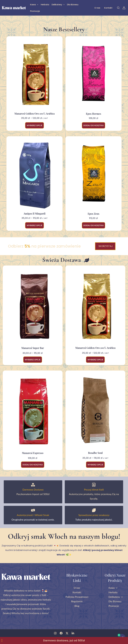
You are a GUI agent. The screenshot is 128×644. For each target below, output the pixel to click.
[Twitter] (67, 633)
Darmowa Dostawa (33, 490)
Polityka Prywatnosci (77, 597)
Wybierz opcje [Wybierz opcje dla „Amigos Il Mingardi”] (34, 225)
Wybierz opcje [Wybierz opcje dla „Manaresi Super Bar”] (33, 360)
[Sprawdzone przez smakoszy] (94, 510)
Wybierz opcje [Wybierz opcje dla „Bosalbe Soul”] (95, 465)
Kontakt (108, 8)
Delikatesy (58, 5)
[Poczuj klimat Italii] (94, 485)
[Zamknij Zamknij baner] (2, 640)
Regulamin (77, 601)
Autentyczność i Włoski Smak (33, 515)
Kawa (34, 5)
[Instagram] (55, 633)
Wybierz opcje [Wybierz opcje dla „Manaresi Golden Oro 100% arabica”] (34, 125)
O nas (97, 8)
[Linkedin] (73, 633)
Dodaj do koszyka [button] (93, 125)
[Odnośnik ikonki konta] (124, 8)
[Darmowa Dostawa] (33, 485)
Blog (77, 606)
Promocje (35, 11)
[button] (37, 5)
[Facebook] (61, 633)
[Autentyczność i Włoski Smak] (33, 510)
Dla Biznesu (73, 5)
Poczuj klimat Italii (94, 490)
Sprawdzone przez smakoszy (94, 515)
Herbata (45, 5)
